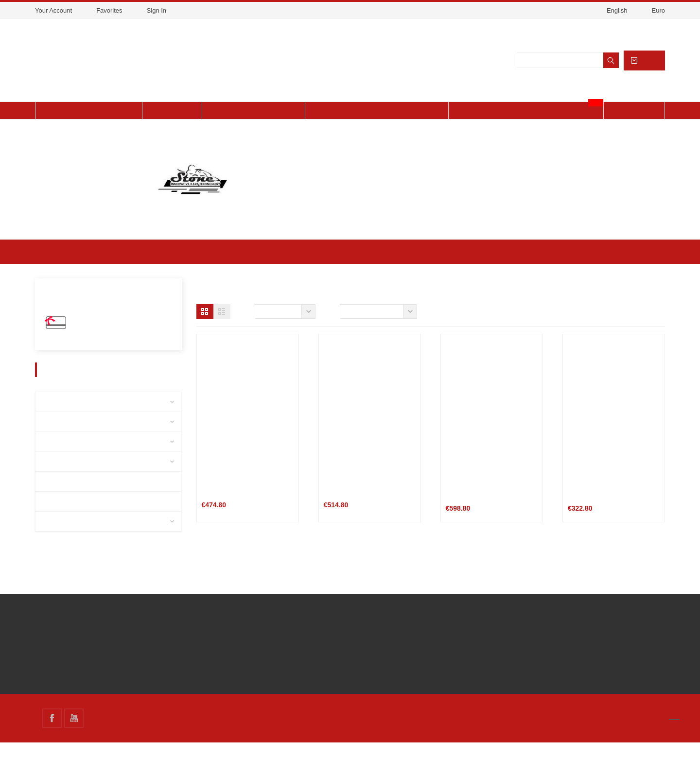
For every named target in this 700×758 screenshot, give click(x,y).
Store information (495, 623)
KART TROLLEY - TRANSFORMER (349, 502)
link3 (271, 654)
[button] (205, 327)
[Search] (567, 68)
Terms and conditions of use (121, 654)
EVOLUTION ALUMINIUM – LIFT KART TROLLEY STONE (488, 502)
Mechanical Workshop (79, 516)
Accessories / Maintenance (87, 437)
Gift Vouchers (94, 340)
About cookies (503, 737)
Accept (402, 25)
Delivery (88, 624)
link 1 (272, 624)
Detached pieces (71, 417)
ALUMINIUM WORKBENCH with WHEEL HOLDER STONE (611, 502)
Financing (89, 684)
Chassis (57, 496)
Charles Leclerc (69, 476)
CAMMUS (59, 536)
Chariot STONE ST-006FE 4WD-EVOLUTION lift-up (240, 502)
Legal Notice (95, 639)
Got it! (595, 737)
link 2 (272, 639)
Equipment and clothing (82, 457)
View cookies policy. (356, 25)
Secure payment (101, 669)
